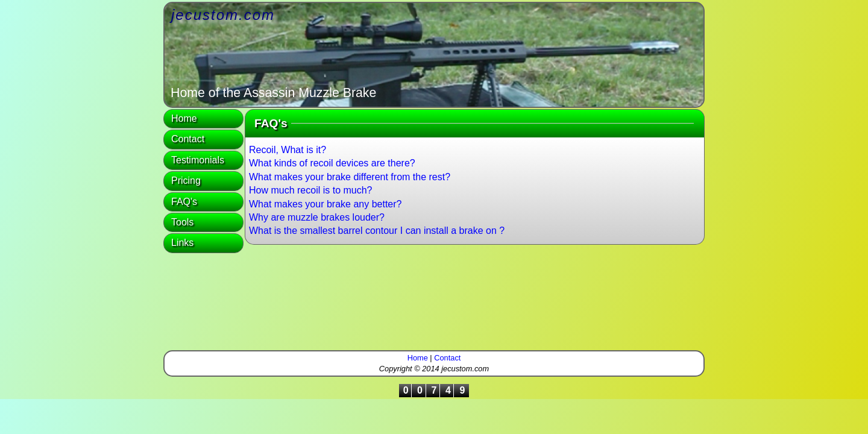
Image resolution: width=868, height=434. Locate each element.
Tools (182, 222)
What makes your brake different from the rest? (350, 177)
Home (184, 118)
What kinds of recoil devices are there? (332, 163)
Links (182, 243)
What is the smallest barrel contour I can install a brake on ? (377, 231)
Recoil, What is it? (288, 150)
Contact (188, 139)
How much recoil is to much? (311, 190)
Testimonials (198, 160)
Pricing (186, 181)
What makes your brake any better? (325, 204)
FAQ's (184, 202)
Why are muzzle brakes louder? (317, 217)
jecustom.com (223, 15)
